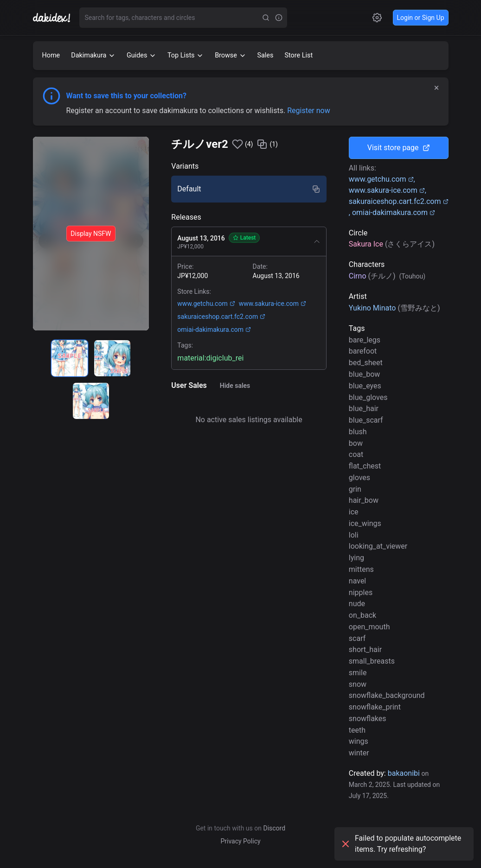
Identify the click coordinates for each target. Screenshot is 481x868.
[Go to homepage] (56, 18)
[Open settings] (377, 18)
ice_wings (365, 523)
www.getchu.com (206, 304)
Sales (266, 55)
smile (358, 673)
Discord (274, 828)
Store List (298, 55)
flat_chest (365, 466)
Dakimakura (93, 55)
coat (356, 454)
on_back (362, 615)
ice (354, 512)
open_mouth (369, 627)
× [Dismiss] (437, 88)
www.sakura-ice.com (273, 304)
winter (359, 753)
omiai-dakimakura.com (214, 329)
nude (357, 604)
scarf (357, 638)
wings (359, 741)
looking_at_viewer (378, 546)
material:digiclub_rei (210, 358)
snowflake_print (375, 707)
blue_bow (365, 374)
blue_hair (364, 409)
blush (358, 432)
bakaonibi (404, 773)
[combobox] (169, 18)
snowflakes (368, 719)
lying (356, 558)
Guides (141, 55)
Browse (230, 55)
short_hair (365, 649)
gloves (359, 478)
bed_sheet (366, 363)
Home (51, 55)
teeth (357, 730)
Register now (309, 111)
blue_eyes (365, 386)
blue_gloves (368, 397)
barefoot (363, 351)
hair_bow (364, 500)
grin (355, 489)
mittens (361, 569)
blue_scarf (366, 420)
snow (358, 684)
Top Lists (186, 55)
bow (356, 443)
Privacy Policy (240, 841)
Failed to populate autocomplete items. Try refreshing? (401, 844)
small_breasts (372, 661)
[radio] (70, 358)
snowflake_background (387, 695)
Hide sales (235, 386)
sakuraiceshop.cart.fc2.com (221, 317)
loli (354, 535)
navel (357, 581)
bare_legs (365, 340)
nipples (361, 592)
